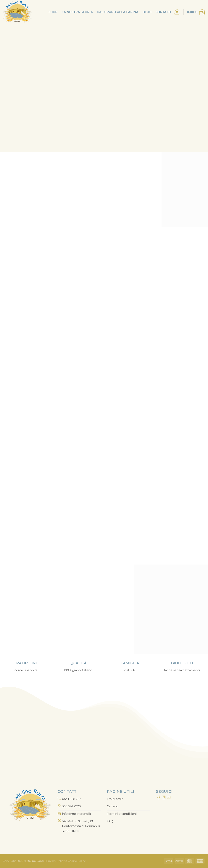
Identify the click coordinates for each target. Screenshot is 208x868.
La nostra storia (77, 12)
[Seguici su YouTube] (169, 798)
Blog (147, 12)
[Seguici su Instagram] (164, 798)
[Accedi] (177, 12)
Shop (53, 12)
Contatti (163, 12)
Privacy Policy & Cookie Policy (66, 861)
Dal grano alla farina (118, 12)
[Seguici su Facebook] (158, 798)
